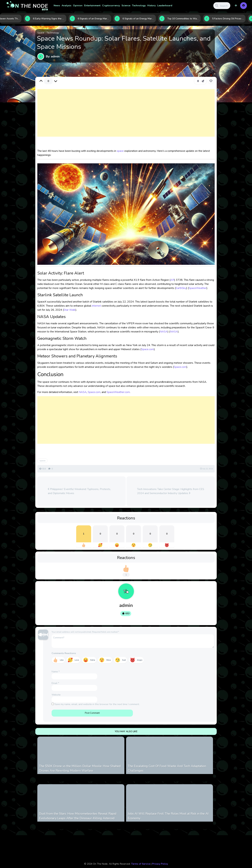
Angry (140, 660)
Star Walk (70, 310)
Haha (93, 660)
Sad (124, 660)
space (120, 151)
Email (55, 683)
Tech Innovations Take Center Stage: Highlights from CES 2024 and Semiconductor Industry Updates (171, 491)
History (151, 6)
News (57, 6)
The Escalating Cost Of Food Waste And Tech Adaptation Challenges (167, 768)
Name (56, 672)
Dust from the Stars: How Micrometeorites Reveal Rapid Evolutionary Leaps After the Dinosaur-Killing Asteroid (78, 816)
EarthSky (181, 288)
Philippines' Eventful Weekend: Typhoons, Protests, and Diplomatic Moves (79, 491)
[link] (211, 81)
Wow (109, 660)
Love (77, 660)
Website (56, 695)
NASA (164, 332)
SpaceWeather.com (118, 392)
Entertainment (92, 6)
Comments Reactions (64, 653)
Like (62, 660)
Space (41, 33)
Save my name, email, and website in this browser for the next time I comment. (97, 704)
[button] (236, 6)
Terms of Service (141, 864)
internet (96, 306)
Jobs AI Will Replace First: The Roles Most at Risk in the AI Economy (168, 816)
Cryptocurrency (111, 6)
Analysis (66, 6)
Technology (139, 6)
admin (126, 605)
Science (126, 6)
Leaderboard (165, 6)
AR (172, 280)
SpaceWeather (198, 288)
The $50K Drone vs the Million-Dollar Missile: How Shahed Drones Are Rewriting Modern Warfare (80, 768)
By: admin (53, 56)
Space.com (148, 349)
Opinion (78, 6)
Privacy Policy (160, 864)
